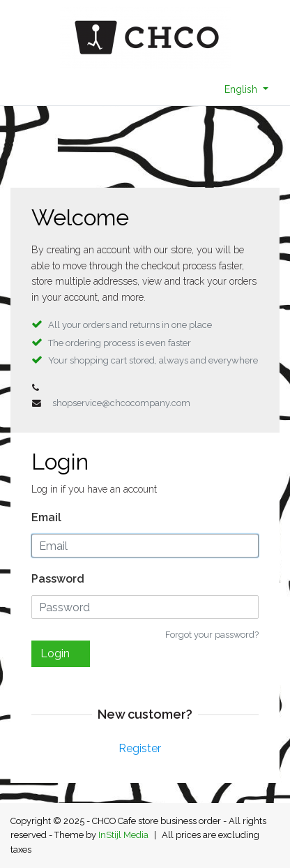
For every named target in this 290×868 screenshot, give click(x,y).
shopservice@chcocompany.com (121, 403)
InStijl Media (123, 835)
